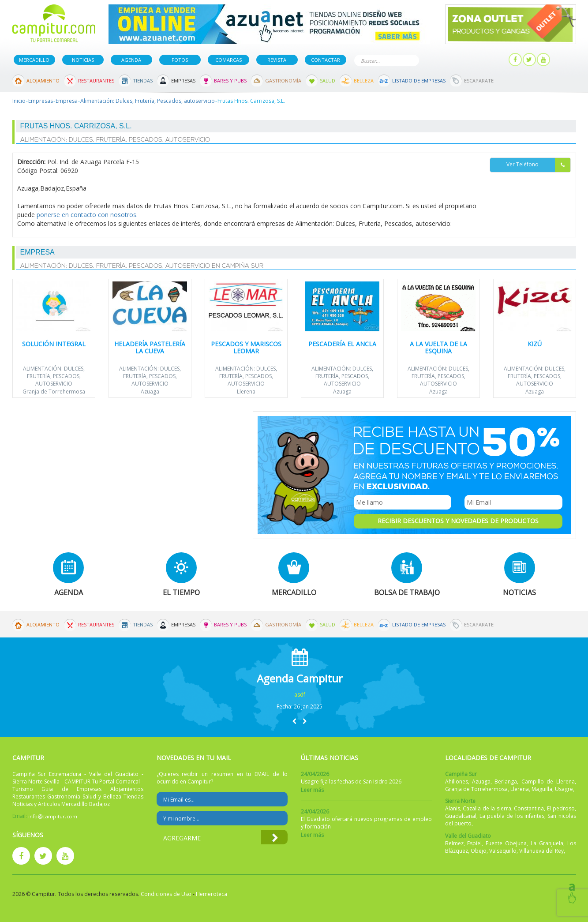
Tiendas (143, 81)
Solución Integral (54, 344)
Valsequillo (503, 851)
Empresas (183, 81)
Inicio (19, 101)
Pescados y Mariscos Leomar (246, 347)
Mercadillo (34, 60)
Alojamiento (43, 81)
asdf (300, 695)
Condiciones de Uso (166, 894)
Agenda (131, 60)
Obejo (479, 851)
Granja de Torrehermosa (54, 392)
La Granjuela (547, 843)
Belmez (454, 843)
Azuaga (150, 392)
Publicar (446, 60)
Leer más (312, 790)
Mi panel (488, 60)
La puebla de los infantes (512, 816)
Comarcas (228, 60)
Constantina (529, 808)
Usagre (564, 789)
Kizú (535, 344)
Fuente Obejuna (506, 843)
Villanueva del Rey (541, 851)
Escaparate (479, 81)
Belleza (364, 81)
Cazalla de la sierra (487, 808)
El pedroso (561, 808)
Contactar (326, 60)
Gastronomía (283, 81)
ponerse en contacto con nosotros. (87, 215)
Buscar (411, 60)
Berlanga (506, 781)
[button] (294, 721)
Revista (277, 60)
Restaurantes (96, 81)
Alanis (453, 808)
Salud (328, 81)
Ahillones (457, 781)
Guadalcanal (461, 816)
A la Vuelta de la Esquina (438, 347)
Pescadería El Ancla (342, 344)
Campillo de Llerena (548, 781)
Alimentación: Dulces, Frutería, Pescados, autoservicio (148, 101)
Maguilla (542, 789)
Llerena (246, 392)
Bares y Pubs (230, 81)
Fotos (180, 60)
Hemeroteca (212, 894)
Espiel (474, 843)
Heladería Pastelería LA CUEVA (150, 347)
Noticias (83, 60)
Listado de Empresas (419, 81)
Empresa (67, 101)
